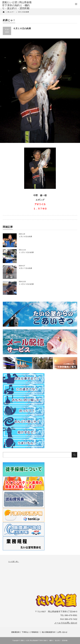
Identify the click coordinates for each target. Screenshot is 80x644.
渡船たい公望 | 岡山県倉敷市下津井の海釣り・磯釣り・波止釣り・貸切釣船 (44, 640)
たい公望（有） (14, 562)
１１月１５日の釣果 (26, 252)
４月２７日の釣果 (25, 268)
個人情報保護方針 (49, 632)
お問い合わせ (62, 632)
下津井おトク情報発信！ (31, 632)
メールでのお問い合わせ (66, 623)
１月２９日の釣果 (25, 237)
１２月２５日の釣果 (26, 284)
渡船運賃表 (15, 632)
